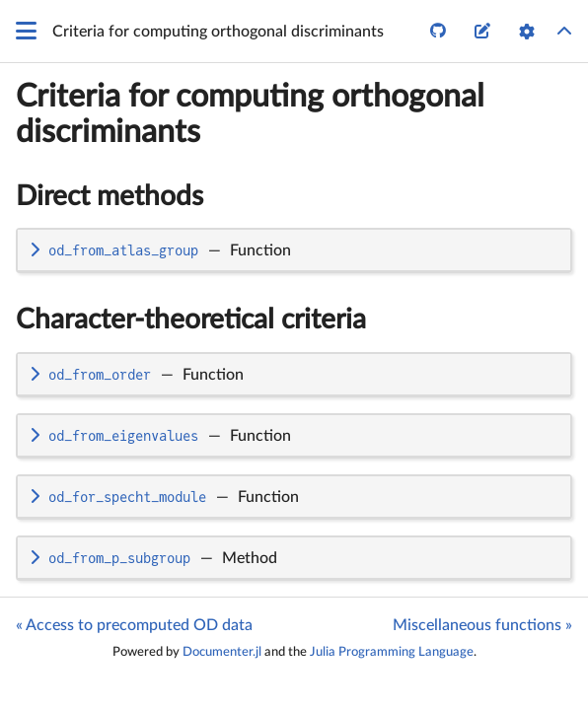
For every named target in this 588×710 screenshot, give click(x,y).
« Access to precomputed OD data (134, 625)
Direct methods (110, 196)
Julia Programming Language (392, 652)
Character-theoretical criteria (191, 319)
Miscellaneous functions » (482, 625)
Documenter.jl (222, 652)
